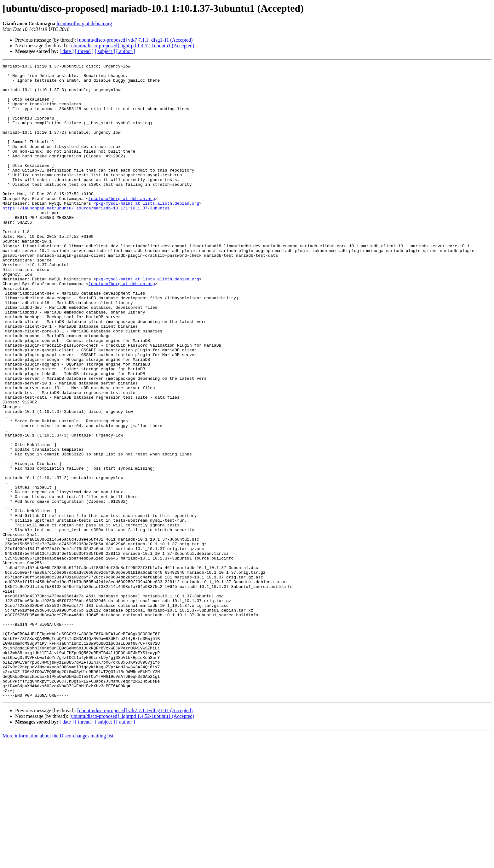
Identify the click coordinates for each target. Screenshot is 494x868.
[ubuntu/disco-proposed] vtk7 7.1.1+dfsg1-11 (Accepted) (135, 40)
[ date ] (67, 51)
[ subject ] (105, 51)
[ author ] (126, 51)
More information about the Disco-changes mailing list (58, 862)
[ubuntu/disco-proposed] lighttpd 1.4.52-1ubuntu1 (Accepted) (132, 46)
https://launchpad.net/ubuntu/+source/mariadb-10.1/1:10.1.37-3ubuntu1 (86, 237)
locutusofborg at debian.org (84, 23)
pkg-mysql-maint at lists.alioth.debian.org (147, 232)
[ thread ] (84, 51)
